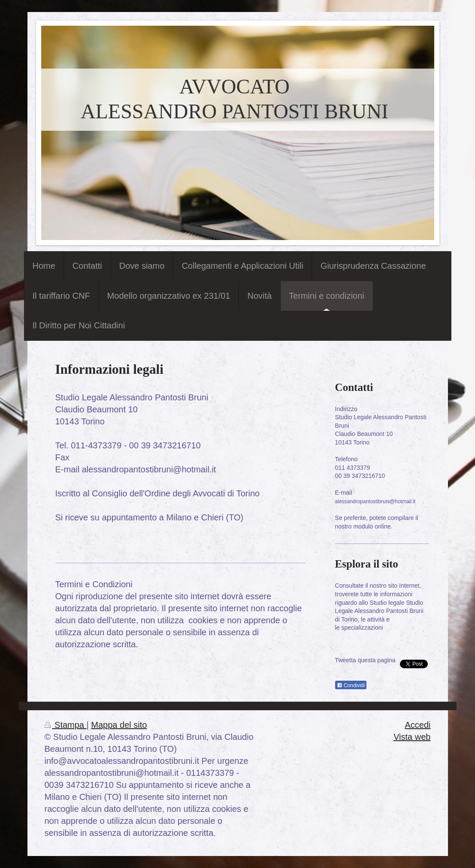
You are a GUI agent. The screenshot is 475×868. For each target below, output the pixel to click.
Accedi (418, 725)
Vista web (412, 737)
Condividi (351, 685)
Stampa (66, 725)
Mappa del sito (119, 725)
